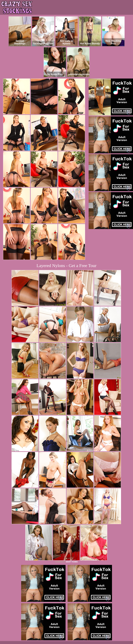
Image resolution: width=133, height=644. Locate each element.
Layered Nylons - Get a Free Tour (67, 266)
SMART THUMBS (72, 562)
